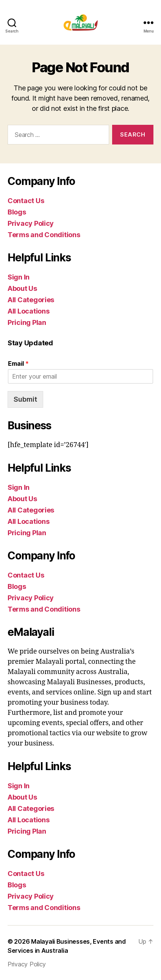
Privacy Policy (31, 223)
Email (18, 363)
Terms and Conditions (44, 235)
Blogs (17, 212)
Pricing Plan (27, 322)
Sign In (19, 277)
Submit (25, 399)
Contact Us (26, 201)
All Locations (29, 311)
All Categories (31, 300)
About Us (22, 288)
